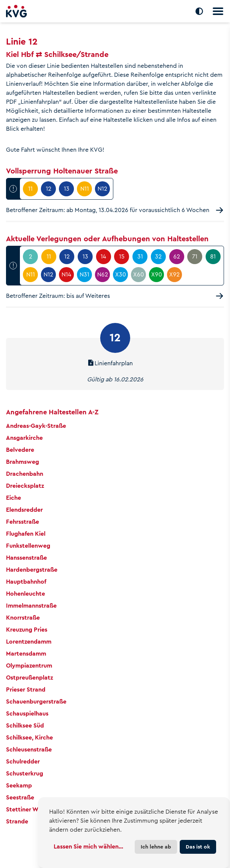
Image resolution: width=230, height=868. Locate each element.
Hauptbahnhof (26, 582)
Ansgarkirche (24, 438)
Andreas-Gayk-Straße (36, 426)
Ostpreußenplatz (29, 678)
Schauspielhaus (27, 713)
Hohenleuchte (26, 594)
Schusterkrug (25, 773)
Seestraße (20, 797)
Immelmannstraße (31, 606)
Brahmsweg (23, 462)
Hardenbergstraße (32, 570)
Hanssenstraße (26, 558)
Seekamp (19, 785)
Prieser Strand (26, 689)
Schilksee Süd (25, 725)
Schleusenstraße (29, 749)
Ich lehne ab (156, 847)
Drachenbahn (25, 474)
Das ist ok (198, 847)
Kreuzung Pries (27, 630)
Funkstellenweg (28, 546)
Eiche (14, 498)
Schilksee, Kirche (29, 737)
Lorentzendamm (29, 642)
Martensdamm (26, 654)
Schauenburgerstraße (36, 701)
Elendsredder (24, 510)
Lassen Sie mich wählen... (88, 846)
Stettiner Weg (26, 809)
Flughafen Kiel (26, 534)
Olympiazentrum (29, 666)
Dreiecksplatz (25, 486)
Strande (17, 821)
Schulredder (23, 761)
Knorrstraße (23, 618)
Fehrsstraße (23, 522)
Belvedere (20, 450)
